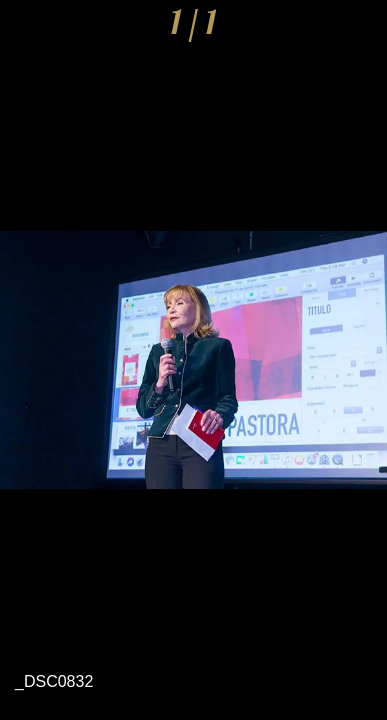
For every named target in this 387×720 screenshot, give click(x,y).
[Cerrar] (28, 28)
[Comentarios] (359, 28)
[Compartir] (307, 28)
